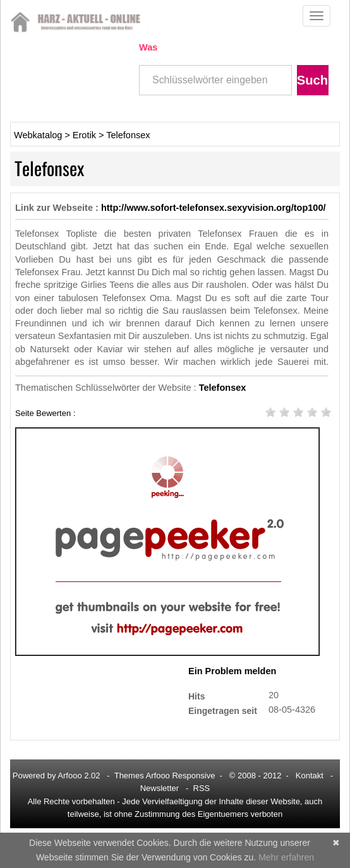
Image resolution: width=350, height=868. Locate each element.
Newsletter (160, 788)
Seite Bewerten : (45, 413)
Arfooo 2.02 (79, 776)
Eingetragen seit (223, 710)
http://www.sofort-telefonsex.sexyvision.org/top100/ (214, 208)
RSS (202, 788)
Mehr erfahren (286, 857)
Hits (196, 696)
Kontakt (310, 776)
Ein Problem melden (232, 671)
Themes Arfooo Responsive (165, 776)
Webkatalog (38, 135)
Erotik (84, 135)
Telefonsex (128, 135)
